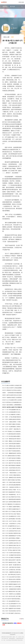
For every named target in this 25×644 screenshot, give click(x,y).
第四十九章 (13, 502)
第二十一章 (13, 434)
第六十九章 (13, 548)
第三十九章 (13, 478)
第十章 (12, 407)
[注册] (23, 2)
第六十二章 (13, 531)
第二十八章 (13, 451)
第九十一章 (13, 601)
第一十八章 (13, 427)
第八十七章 (13, 592)
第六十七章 (13, 543)
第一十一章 (13, 410)
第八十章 (13, 575)
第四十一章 (13, 482)
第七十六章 (13, 565)
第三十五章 (13, 468)
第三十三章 (13, 463)
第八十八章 (13, 594)
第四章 (12, 393)
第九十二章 (13, 604)
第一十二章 (13, 412)
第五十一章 (13, 507)
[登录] (20, 2)
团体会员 (5, 11)
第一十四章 (13, 417)
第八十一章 (13, 577)
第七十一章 (13, 553)
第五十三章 (13, 613)
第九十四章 (13, 608)
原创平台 (5, 7)
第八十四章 (13, 584)
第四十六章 (13, 495)
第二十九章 (13, 453)
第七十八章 (13, 570)
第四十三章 (13, 487)
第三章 (12, 390)
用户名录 (12, 7)
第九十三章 (13, 606)
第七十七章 (13, 567)
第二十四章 (13, 441)
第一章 (12, 385)
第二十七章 (13, 448)
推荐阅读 (12, 11)
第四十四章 (13, 490)
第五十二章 (13, 509)
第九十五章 (13, 611)
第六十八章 (13, 545)
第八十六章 (13, 589)
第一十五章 (13, 419)
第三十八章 (13, 475)
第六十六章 (13, 541)
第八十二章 (13, 579)
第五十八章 (13, 521)
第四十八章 (13, 499)
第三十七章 (13, 473)
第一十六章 (13, 422)
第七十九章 (13, 572)
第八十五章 (13, 587)
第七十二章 (13, 555)
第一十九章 (13, 429)
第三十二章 (13, 461)
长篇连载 (5, 15)
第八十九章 (13, 596)
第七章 (12, 400)
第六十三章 (13, 533)
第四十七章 (13, 497)
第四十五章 (13, 492)
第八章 (12, 402)
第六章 (12, 398)
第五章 (12, 395)
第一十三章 (13, 415)
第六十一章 (13, 528)
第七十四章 (13, 560)
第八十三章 (13, 582)
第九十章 (13, 599)
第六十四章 (13, 536)
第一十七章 (13, 424)
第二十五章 (13, 444)
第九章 (12, 405)
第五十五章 (13, 514)
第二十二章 (13, 436)
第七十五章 (13, 562)
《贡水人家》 (6, 37)
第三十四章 (13, 465)
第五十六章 (13, 516)
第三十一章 (13, 458)
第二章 (12, 388)
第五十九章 (13, 524)
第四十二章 (13, 485)
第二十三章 (13, 439)
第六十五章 (13, 538)
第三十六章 (13, 470)
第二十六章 (13, 446)
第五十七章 (13, 519)
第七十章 (13, 550)
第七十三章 (13, 558)
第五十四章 (13, 511)
